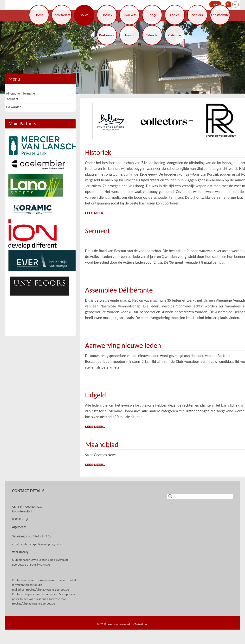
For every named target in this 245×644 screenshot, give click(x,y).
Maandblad (102, 444)
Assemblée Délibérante (119, 290)
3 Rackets (130, 15)
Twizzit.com (142, 624)
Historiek (98, 152)
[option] (122, 57)
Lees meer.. (95, 213)
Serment (98, 231)
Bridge (152, 15)
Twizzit (130, 35)
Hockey (107, 15)
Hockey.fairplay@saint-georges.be (47, 590)
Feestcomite (220, 15)
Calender (152, 35)
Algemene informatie (20, 93)
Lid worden (14, 107)
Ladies (175, 15)
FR (235, 4)
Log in (215, 4)
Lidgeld (96, 395)
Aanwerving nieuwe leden (123, 345)
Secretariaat (62, 15)
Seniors (197, 15)
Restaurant (107, 35)
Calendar (175, 35)
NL (228, 4)
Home (39, 15)
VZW (84, 15)
